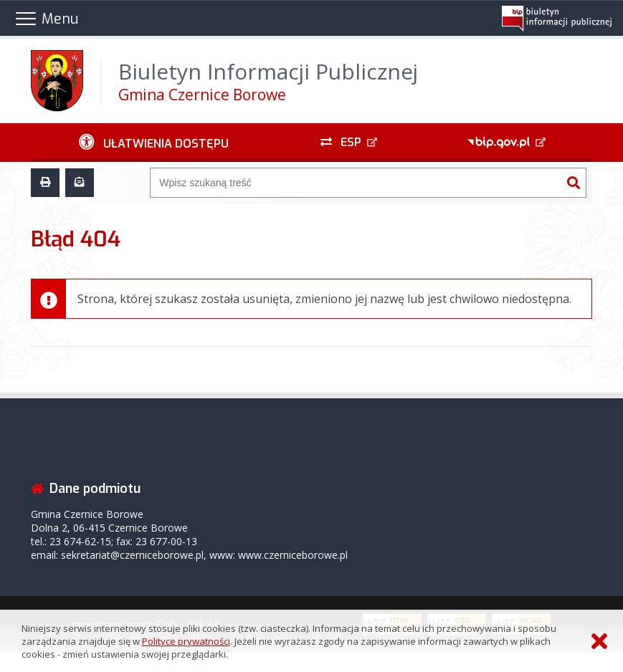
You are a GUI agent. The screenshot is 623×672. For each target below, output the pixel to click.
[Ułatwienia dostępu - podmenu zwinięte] (154, 143)
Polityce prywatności (186, 641)
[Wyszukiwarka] (356, 183)
